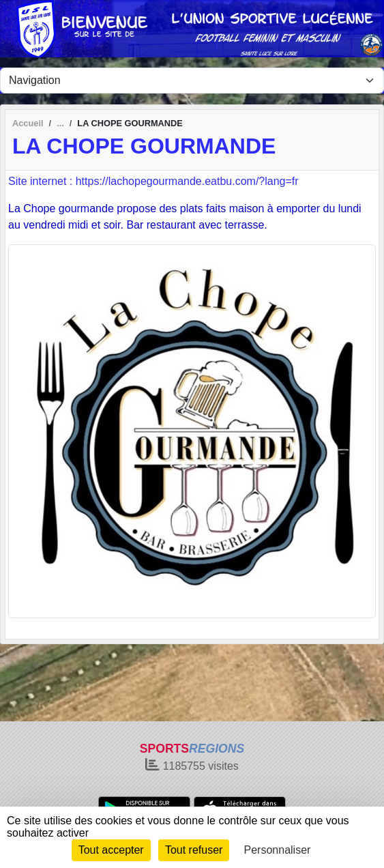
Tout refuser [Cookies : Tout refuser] (194, 850)
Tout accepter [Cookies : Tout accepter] (111, 850)
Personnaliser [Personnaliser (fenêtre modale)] (278, 850)
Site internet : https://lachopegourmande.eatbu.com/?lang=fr (153, 181)
